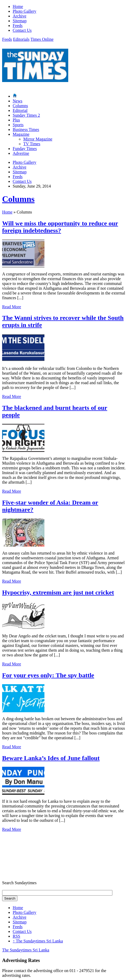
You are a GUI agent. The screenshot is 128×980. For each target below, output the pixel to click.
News (17, 101)
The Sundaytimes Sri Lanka (38, 941)
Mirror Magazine (38, 139)
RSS (16, 936)
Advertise (21, 153)
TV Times (32, 144)
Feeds (18, 26)
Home (18, 6)
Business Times (26, 130)
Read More (12, 307)
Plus (16, 120)
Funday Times (25, 149)
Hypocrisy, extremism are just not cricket (58, 592)
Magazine (21, 134)
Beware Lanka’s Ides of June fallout (51, 758)
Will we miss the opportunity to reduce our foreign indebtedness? (60, 227)
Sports (18, 125)
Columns (20, 106)
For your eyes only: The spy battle (48, 675)
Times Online (42, 39)
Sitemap (20, 21)
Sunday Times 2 (26, 115)
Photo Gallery (24, 11)
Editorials (21, 39)
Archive (20, 16)
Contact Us (22, 30)
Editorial (20, 110)
